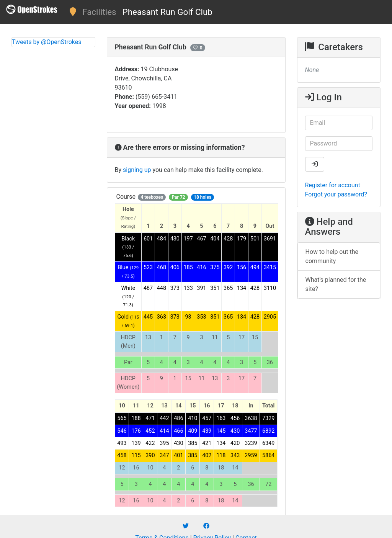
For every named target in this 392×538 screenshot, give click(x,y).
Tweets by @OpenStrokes (47, 42)
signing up (137, 170)
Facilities (99, 12)
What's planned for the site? (336, 284)
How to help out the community (332, 256)
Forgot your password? (336, 194)
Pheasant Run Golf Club (167, 12)
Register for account (333, 185)
